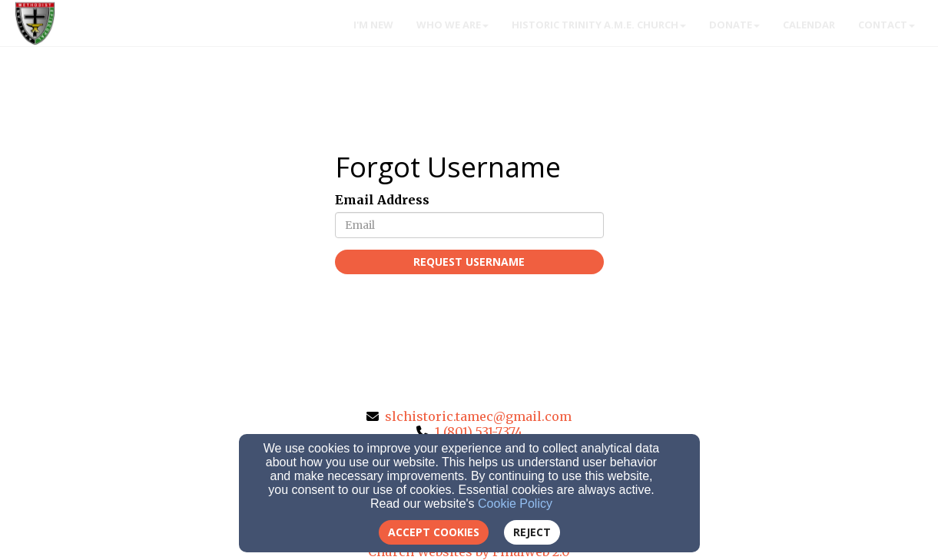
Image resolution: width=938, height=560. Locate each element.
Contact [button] (887, 25)
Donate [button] (734, 25)
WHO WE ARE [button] (452, 25)
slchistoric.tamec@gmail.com (478, 416)
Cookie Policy (515, 504)
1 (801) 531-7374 (479, 432)
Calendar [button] (809, 25)
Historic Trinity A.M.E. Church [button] (599, 25)
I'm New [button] (373, 25)
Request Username (469, 262)
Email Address (382, 200)
